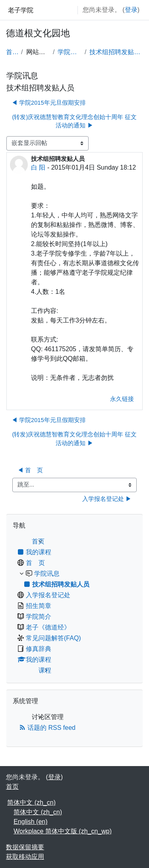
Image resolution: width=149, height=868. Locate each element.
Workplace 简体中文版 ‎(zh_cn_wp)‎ (63, 831)
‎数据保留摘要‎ (25, 847)
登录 (131, 10)
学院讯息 (69, 52)
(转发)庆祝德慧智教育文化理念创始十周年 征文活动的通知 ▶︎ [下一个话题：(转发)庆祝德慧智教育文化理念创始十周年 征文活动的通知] (75, 121)
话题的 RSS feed (47, 728)
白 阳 (38, 167)
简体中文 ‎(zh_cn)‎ (31, 803)
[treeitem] (74, 606)
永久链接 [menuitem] (122, 399)
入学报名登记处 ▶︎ (107, 499)
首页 (12, 52)
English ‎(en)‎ (30, 822)
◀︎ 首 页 (30, 470)
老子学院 (21, 10)
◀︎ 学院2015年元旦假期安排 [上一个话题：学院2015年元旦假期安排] (49, 103)
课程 (45, 670)
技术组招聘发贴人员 (116, 52)
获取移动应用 (25, 857)
